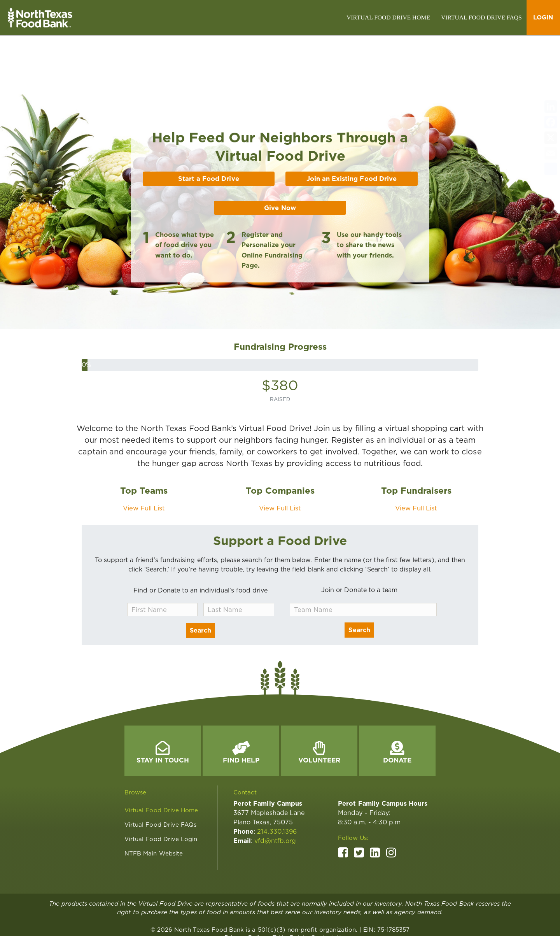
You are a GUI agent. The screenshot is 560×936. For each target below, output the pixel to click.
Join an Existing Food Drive (352, 144)
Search (200, 595)
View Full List (144, 473)
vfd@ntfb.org (275, 806)
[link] (388, 18)
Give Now (280, 173)
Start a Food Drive (209, 144)
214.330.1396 (277, 797)
